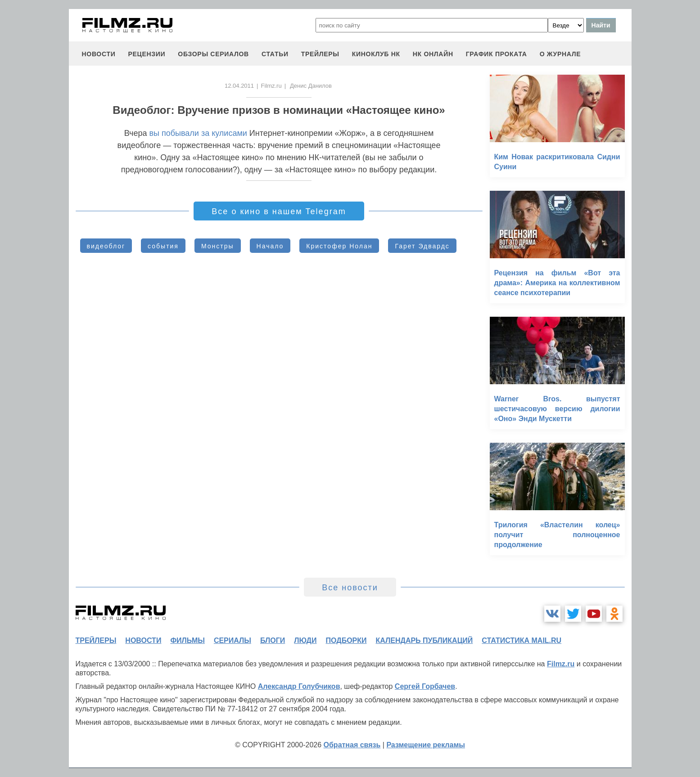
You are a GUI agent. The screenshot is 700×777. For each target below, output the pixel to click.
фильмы (187, 640)
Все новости (350, 588)
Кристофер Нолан (339, 246)
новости (99, 54)
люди (305, 640)
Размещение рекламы (426, 745)
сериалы (233, 640)
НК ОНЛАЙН (433, 54)
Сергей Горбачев (425, 686)
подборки (346, 640)
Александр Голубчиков (299, 686)
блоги (273, 640)
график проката (497, 54)
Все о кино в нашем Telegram (279, 211)
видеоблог (106, 246)
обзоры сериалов (213, 54)
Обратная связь (352, 745)
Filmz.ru (271, 86)
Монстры (218, 246)
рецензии (147, 54)
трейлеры (320, 54)
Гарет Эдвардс (422, 246)
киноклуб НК (376, 54)
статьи (275, 54)
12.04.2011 (239, 86)
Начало (270, 246)
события (163, 246)
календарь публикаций (425, 640)
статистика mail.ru (522, 640)
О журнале (560, 54)
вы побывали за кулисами (198, 133)
